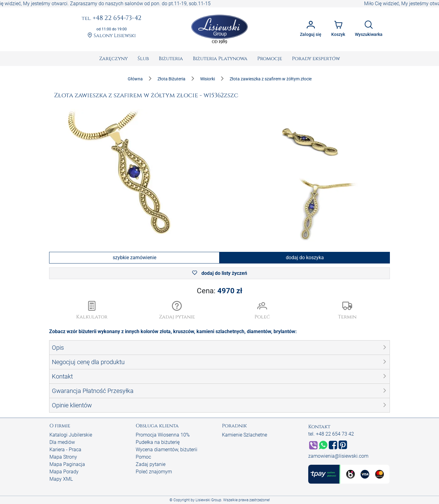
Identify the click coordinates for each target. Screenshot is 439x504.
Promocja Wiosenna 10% (163, 435)
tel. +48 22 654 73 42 (331, 434)
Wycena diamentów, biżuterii (167, 450)
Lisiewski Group (208, 500)
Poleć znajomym (154, 472)
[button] (177, 311)
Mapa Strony (63, 457)
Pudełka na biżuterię (158, 442)
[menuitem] (113, 59)
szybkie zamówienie (134, 258)
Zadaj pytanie (151, 464)
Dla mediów (62, 442)
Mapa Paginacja (67, 464)
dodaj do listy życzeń (220, 273)
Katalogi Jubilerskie (71, 435)
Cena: (219, 291)
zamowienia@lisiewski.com (338, 456)
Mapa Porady (64, 472)
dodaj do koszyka (305, 258)
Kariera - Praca (65, 450)
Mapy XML (61, 479)
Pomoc (143, 457)
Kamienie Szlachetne (245, 435)
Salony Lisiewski (112, 36)
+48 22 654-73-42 (112, 18)
